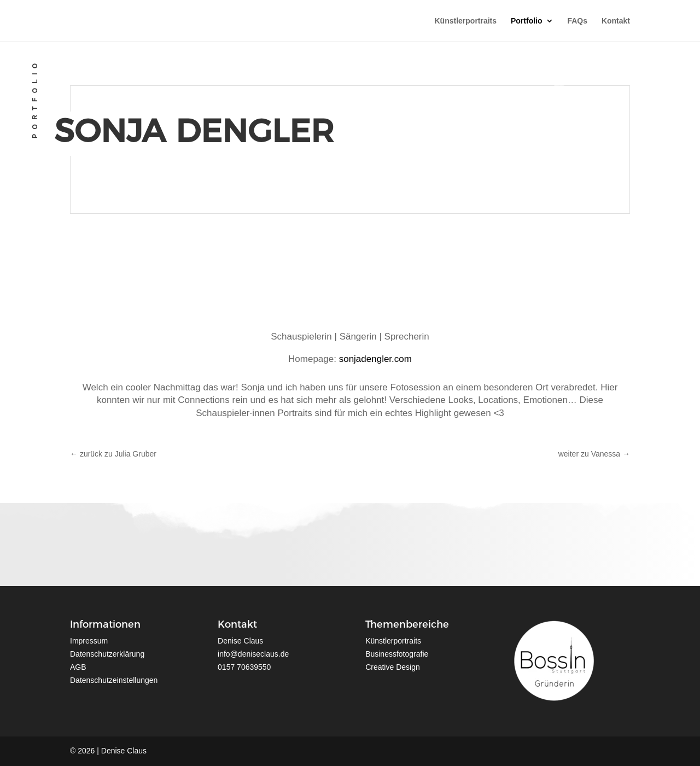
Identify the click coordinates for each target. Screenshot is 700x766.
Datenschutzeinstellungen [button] (114, 680)
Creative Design (393, 667)
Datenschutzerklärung (107, 654)
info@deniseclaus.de (253, 654)
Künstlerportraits (466, 21)
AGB (78, 667)
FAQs (577, 21)
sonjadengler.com (375, 359)
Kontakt (616, 21)
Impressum (89, 641)
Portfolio (527, 21)
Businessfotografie (397, 654)
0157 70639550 (244, 667)
